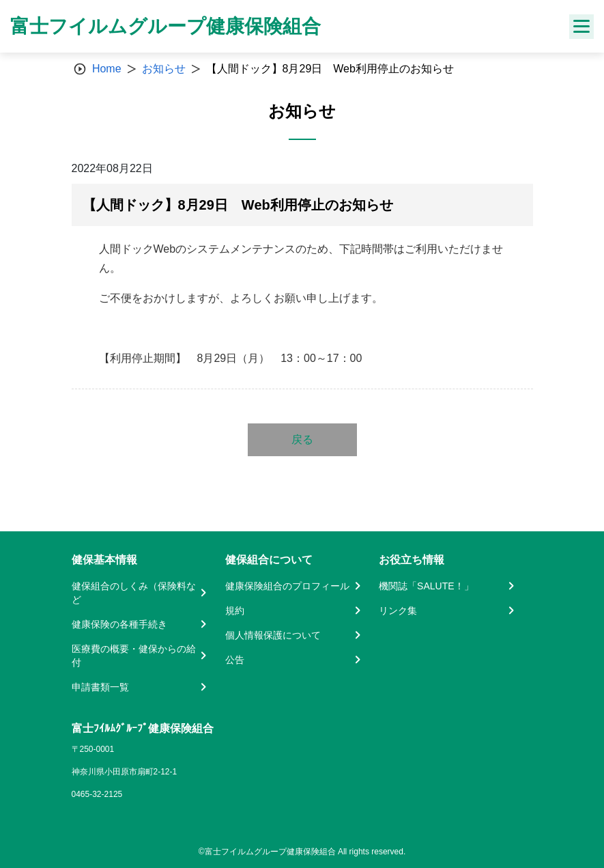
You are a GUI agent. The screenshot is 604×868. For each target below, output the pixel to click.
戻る (302, 439)
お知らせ (164, 69)
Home (107, 69)
